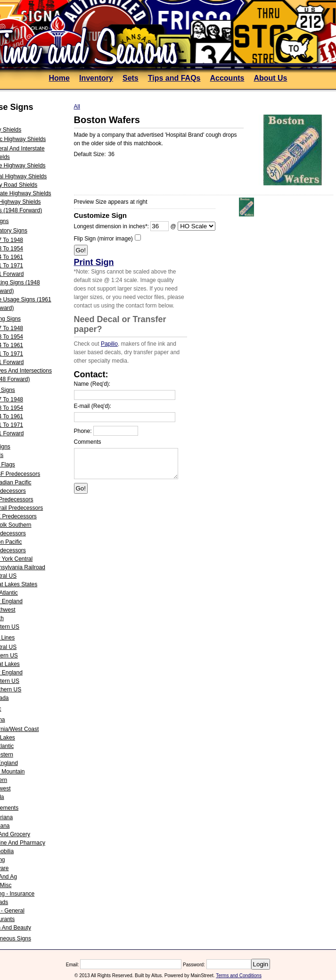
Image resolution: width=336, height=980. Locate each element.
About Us (270, 78)
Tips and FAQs (174, 78)
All (77, 107)
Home (59, 78)
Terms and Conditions (239, 976)
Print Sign (94, 262)
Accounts (227, 78)
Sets (131, 78)
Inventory (96, 78)
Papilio (109, 344)
